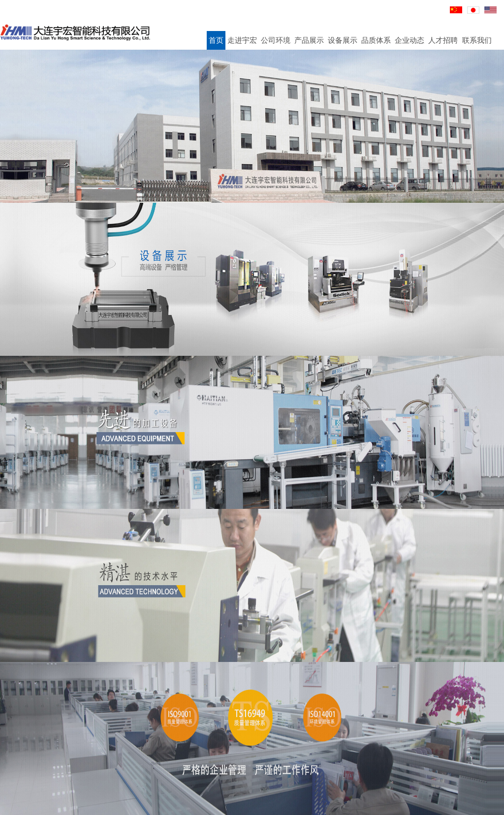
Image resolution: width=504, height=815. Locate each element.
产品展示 (309, 40)
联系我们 (477, 40)
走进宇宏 (242, 40)
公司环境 (276, 40)
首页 (216, 40)
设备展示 (343, 40)
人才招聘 (443, 40)
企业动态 (409, 40)
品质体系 (376, 40)
